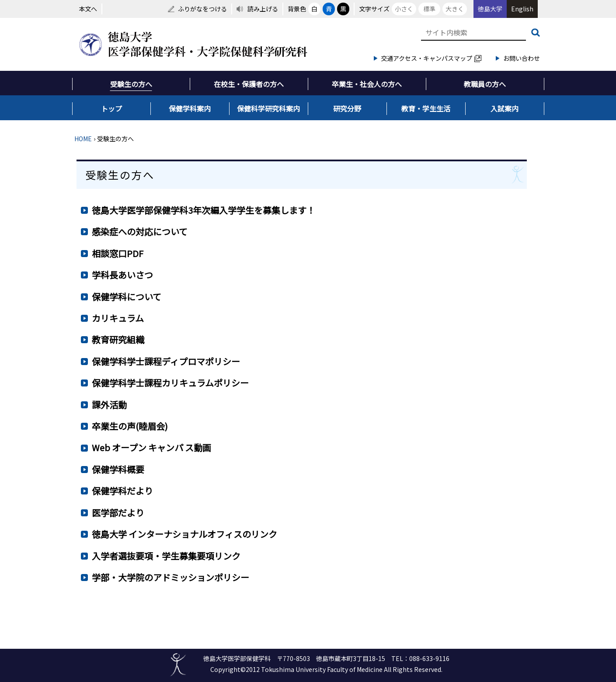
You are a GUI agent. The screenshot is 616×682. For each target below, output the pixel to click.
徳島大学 (490, 9)
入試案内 (505, 108)
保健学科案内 (190, 108)
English (522, 9)
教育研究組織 (118, 339)
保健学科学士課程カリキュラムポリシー (170, 383)
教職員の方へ (485, 84)
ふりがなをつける (202, 9)
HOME (83, 139)
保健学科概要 (118, 469)
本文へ (88, 9)
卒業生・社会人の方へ (367, 84)
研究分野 (347, 108)
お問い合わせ (522, 58)
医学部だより (118, 513)
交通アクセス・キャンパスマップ (431, 58)
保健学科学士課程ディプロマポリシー (166, 361)
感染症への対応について (140, 231)
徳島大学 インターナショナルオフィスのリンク (184, 534)
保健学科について (127, 297)
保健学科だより (122, 491)
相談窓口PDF (118, 253)
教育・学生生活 (426, 108)
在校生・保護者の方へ (249, 84)
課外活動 (109, 405)
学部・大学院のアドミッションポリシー (171, 577)
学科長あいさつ (122, 275)
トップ (111, 108)
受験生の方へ (131, 84)
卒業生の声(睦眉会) (130, 426)
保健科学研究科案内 (268, 108)
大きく (455, 9)
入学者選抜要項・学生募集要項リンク (166, 556)
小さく (404, 9)
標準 (429, 9)
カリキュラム (118, 318)
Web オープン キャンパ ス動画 (151, 447)
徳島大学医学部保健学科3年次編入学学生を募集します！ (204, 210)
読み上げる (263, 9)
